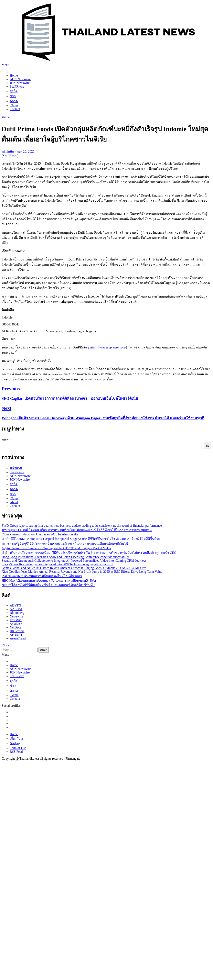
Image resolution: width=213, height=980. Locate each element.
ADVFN (15, 605)
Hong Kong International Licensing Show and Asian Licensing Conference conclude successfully (65, 557)
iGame (14, 105)
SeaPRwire (17, 86)
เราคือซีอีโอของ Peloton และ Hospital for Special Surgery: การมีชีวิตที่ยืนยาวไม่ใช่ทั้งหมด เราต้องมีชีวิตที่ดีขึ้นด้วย (81, 539)
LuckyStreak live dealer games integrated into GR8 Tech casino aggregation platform (57, 564)
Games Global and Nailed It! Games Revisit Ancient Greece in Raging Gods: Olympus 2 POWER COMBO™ (74, 568)
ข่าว (13, 96)
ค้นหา (6, 439)
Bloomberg (17, 613)
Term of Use (18, 748)
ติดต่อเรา (16, 744)
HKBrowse (17, 631)
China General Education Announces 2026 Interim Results (40, 534)
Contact (15, 109)
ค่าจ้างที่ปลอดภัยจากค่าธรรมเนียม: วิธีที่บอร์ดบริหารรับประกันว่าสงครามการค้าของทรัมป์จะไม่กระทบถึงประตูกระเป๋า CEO (89, 553)
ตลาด (14, 101)
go (208, 446)
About (14, 502)
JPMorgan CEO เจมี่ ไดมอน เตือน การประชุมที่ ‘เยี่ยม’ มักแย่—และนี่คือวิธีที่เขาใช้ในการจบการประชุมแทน (77, 530)
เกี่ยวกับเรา (18, 739)
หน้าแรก (16, 468)
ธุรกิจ (14, 91)
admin (6, 151)
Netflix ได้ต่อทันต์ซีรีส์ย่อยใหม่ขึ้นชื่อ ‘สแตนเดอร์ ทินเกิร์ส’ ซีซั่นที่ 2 (48, 585)
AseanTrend (18, 638)
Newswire (16, 616)
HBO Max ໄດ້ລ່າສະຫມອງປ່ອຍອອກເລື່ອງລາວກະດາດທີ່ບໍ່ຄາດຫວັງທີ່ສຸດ (49, 581)
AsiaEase (16, 624)
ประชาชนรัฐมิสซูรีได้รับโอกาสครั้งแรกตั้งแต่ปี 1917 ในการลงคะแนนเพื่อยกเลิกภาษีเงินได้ (65, 544)
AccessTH (17, 635)
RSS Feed (16, 752)
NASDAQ (17, 609)
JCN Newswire (20, 83)
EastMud (16, 620)
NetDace (15, 627)
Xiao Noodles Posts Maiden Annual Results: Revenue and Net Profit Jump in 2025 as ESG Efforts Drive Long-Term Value (82, 572)
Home (14, 75)
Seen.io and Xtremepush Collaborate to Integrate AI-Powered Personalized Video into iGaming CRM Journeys (74, 561)
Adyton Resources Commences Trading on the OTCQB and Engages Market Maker (56, 548)
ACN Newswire (20, 79)
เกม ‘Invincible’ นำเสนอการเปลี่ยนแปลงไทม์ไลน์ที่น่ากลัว (42, 576)
